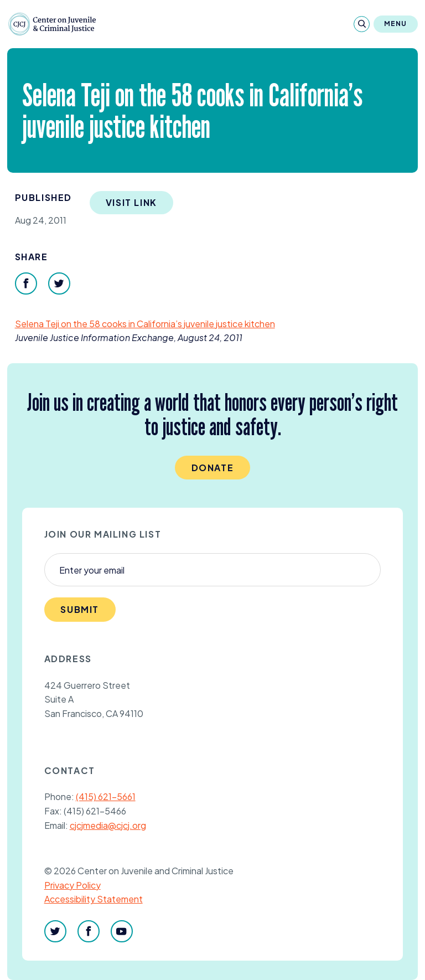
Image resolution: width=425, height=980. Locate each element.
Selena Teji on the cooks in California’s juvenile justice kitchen (145, 324)
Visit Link (131, 202)
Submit (80, 609)
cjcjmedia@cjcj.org (108, 825)
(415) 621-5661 (106, 796)
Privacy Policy (72, 885)
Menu (396, 24)
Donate (213, 468)
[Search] (362, 24)
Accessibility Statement (94, 899)
